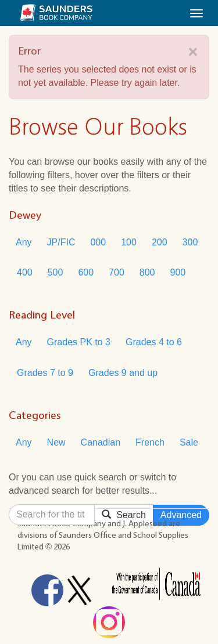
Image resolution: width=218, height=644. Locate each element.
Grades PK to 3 (79, 342)
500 (56, 272)
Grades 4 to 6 (154, 342)
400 (25, 272)
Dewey (25, 214)
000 (98, 242)
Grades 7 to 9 (45, 373)
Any (24, 242)
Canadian (101, 442)
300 (190, 242)
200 (160, 242)
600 (86, 272)
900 (178, 272)
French (150, 442)
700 (117, 272)
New (56, 442)
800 (147, 272)
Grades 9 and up (123, 373)
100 (129, 242)
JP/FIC (61, 242)
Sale (189, 442)
